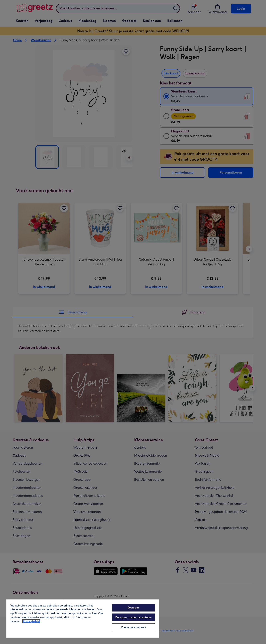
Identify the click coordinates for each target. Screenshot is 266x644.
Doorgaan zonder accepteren (134, 617)
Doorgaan (134, 608)
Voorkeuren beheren (134, 627)
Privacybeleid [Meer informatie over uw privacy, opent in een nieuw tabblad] (31, 621)
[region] (83, 618)
